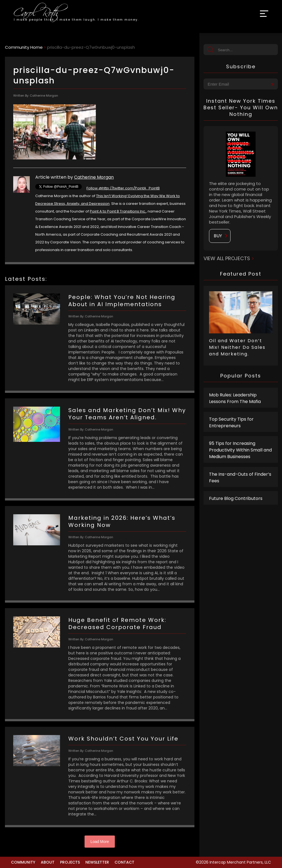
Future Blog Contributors (236, 498)
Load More (100, 842)
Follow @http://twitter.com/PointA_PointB (123, 188)
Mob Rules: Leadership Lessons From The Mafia (235, 398)
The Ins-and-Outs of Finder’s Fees (240, 477)
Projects (70, 862)
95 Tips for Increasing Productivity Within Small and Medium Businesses (240, 450)
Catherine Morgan (94, 177)
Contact (124, 862)
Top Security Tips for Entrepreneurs (231, 422)
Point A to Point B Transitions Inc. (118, 211)
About (48, 862)
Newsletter (97, 862)
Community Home (24, 47)
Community (23, 862)
